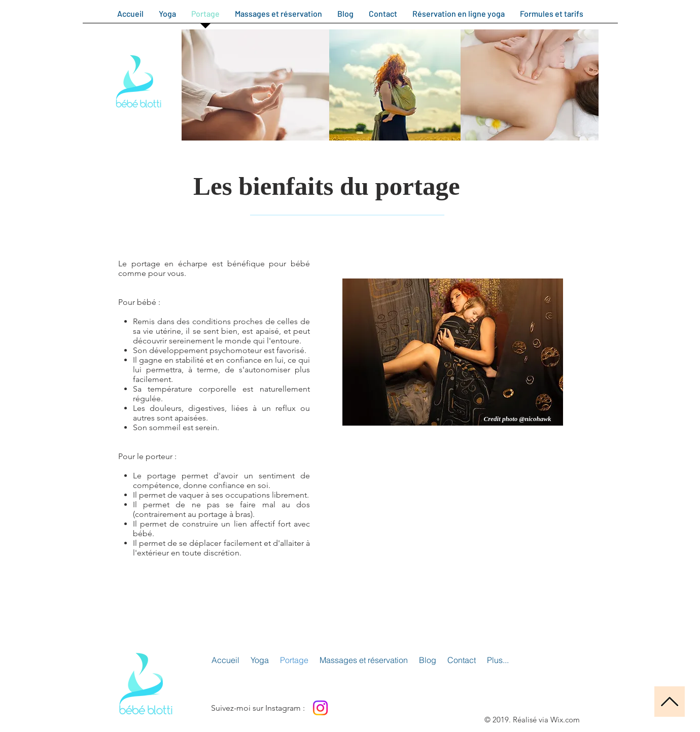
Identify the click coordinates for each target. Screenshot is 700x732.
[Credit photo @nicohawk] (517, 419)
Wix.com (565, 720)
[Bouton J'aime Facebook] (372, 708)
